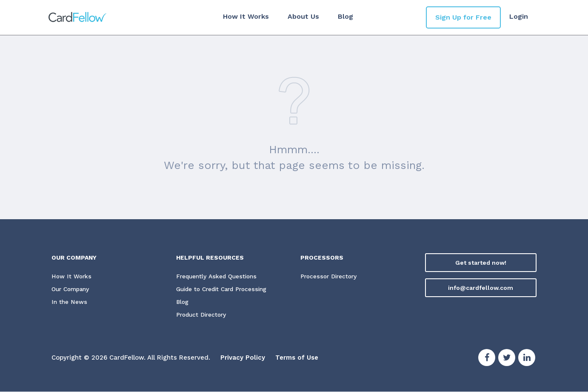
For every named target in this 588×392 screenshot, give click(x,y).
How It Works (245, 16)
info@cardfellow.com (481, 288)
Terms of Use (297, 358)
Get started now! (481, 263)
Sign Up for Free (463, 17)
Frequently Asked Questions (217, 277)
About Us (303, 16)
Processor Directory (330, 277)
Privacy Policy (243, 358)
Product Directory (203, 315)
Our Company (72, 289)
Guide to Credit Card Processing (225, 289)
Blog (345, 16)
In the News (69, 302)
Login (519, 16)
